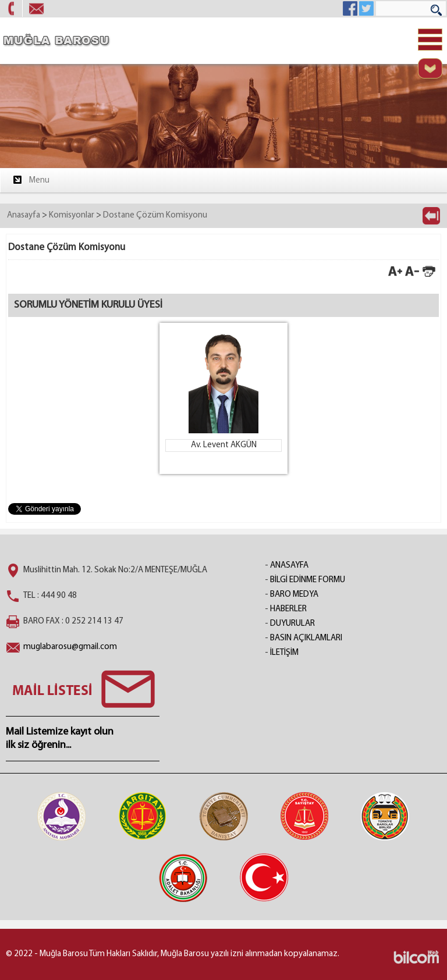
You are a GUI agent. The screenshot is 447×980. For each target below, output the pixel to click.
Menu (31, 180)
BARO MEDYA (294, 595)
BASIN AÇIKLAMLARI (306, 638)
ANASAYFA (289, 566)
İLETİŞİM (284, 653)
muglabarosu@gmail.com (70, 647)
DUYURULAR (292, 624)
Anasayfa (24, 215)
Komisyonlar (72, 215)
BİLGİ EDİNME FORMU (308, 580)
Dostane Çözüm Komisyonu (155, 215)
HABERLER (288, 609)
